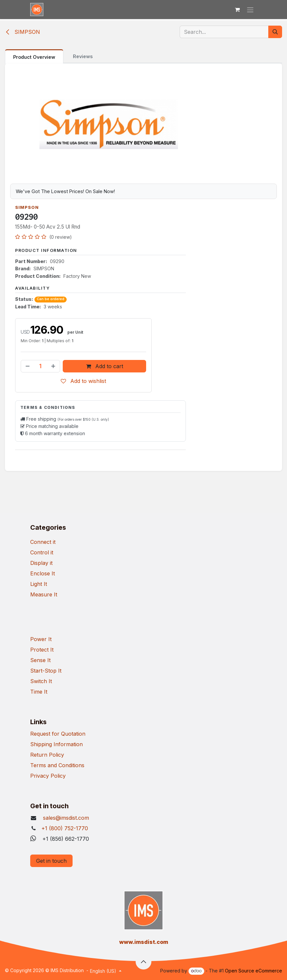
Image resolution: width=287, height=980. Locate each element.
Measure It (44, 594)
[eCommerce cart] (237, 10)
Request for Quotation (58, 734)
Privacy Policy (48, 776)
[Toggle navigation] (250, 10)
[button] (143, 962)
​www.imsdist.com (144, 942)
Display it (41, 563)
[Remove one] (27, 366)
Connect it (43, 542)
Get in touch (51, 861)
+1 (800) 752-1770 (65, 828)
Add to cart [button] (105, 366)
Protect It (42, 650)
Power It (41, 639)
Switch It (41, 681)
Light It (39, 584)
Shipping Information (56, 744)
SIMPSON (22, 32)
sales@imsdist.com (65, 818)
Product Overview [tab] (34, 57)
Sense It (40, 660)
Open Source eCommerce (254, 971)
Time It (39, 692)
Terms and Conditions (57, 765)
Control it (42, 552)
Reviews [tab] (83, 56)
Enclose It (43, 573)
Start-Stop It (46, 671)
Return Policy (47, 755)
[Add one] (54, 366)
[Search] (275, 32)
